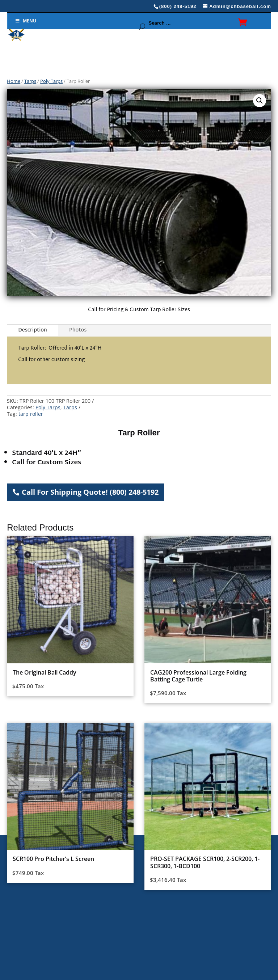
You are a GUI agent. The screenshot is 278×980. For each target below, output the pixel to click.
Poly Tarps (51, 81)
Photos (78, 330)
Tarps (30, 81)
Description (33, 330)
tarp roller (31, 414)
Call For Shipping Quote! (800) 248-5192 (90, 492)
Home (14, 81)
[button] (260, 101)
